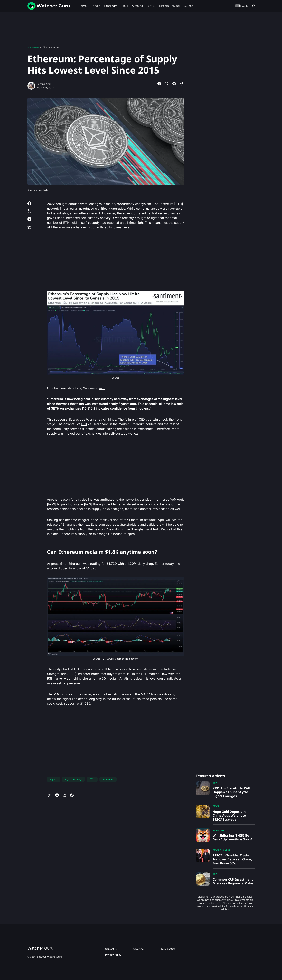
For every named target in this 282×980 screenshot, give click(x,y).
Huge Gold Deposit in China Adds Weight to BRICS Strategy (229, 815)
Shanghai (69, 524)
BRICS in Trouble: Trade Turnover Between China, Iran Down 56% (232, 859)
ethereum (108, 779)
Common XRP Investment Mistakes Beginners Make (233, 881)
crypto (54, 779)
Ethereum (33, 47)
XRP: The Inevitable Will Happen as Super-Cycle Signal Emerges (231, 792)
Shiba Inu (218, 830)
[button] (241, 6)
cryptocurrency (73, 779)
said (102, 388)
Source (116, 378)
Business (225, 850)
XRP (215, 783)
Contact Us (111, 949)
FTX (84, 424)
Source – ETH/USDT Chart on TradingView (116, 659)
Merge (116, 504)
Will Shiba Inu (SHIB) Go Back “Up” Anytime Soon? (232, 837)
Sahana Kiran (44, 84)
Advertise (138, 949)
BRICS (216, 806)
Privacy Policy (113, 955)
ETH (92, 779)
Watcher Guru (40, 948)
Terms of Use (168, 949)
